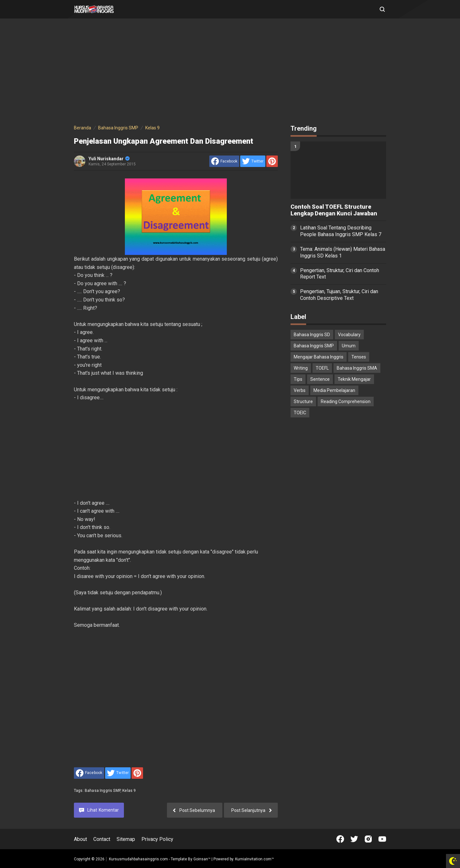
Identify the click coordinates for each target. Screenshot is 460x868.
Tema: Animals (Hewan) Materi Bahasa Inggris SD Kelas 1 (343, 252)
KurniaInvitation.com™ (254, 859)
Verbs (300, 390)
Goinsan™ (202, 859)
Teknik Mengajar (354, 379)
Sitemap (126, 839)
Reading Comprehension (346, 401)
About (80, 839)
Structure (303, 401)
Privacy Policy (157, 839)
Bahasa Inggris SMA (357, 368)
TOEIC (300, 413)
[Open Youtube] (382, 839)
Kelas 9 (129, 791)
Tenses (359, 357)
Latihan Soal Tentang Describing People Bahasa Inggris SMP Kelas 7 (341, 231)
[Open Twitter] (354, 839)
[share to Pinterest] (272, 161)
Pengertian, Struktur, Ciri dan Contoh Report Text (340, 274)
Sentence (320, 379)
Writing (301, 368)
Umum (349, 346)
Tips (298, 379)
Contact (102, 839)
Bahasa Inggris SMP (103, 791)
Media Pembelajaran (334, 390)
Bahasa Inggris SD (312, 335)
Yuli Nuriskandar (109, 159)
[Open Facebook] (340, 839)
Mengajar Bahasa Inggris (319, 357)
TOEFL (322, 368)
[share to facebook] (224, 161)
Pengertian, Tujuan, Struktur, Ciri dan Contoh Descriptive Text (339, 295)
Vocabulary (349, 335)
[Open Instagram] (368, 839)
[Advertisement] (230, 73)
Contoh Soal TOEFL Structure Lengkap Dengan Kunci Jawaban (334, 210)
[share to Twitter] (253, 161)
